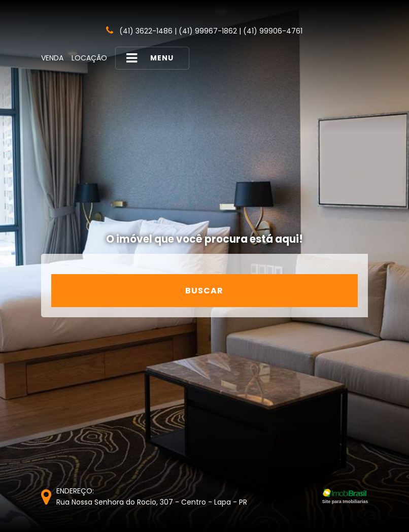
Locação (89, 58)
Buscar (204, 291)
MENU (150, 58)
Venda (52, 58)
